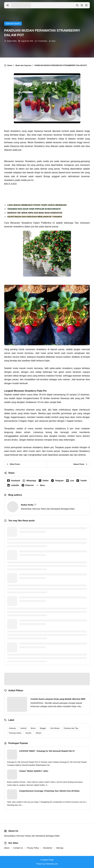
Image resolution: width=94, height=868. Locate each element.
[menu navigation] (8, 5)
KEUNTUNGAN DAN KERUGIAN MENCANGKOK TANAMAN (35, 217)
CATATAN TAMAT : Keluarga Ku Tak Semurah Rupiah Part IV (47, 751)
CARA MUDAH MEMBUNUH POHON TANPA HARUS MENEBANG (37, 205)
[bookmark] (86, 5)
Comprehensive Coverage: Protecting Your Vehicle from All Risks (49, 791)
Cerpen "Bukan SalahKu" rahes (34, 771)
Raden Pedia (12, 41)
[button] (41, 485)
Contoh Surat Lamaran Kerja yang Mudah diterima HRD (58, 699)
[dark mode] (82, 5)
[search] (77, 5)
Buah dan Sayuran (13, 24)
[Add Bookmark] (52, 41)
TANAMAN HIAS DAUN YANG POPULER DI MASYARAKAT (34, 209)
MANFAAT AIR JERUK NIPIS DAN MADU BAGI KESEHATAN (35, 213)
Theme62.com (52, 864)
